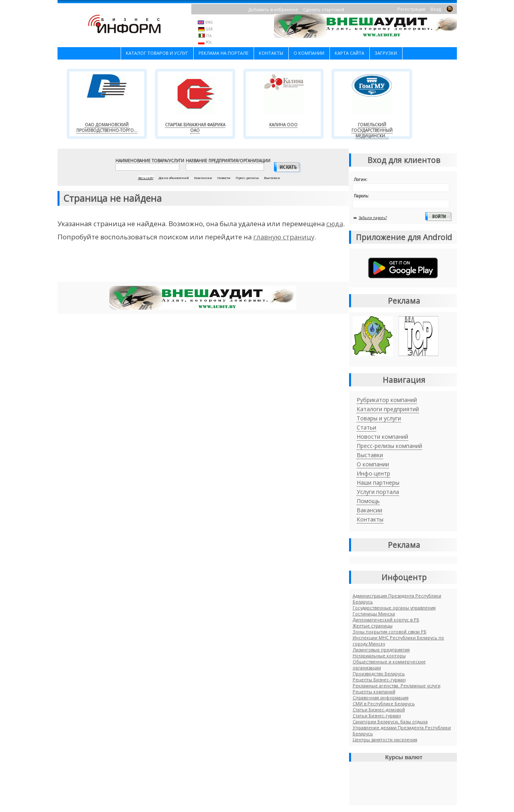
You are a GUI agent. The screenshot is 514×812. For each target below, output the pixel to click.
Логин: (361, 179)
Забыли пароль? (373, 218)
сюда (335, 224)
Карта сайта (349, 53)
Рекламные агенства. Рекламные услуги (397, 686)
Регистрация (411, 9)
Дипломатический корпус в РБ (386, 620)
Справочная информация (381, 698)
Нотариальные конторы (379, 656)
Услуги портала (378, 492)
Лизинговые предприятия (381, 650)
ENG (209, 22)
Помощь (368, 501)
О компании (309, 53)
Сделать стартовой (324, 9)
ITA (209, 36)
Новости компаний (382, 437)
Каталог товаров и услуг (157, 53)
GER (209, 29)
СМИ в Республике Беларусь (384, 704)
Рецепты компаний (374, 692)
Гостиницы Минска (374, 614)
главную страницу (284, 237)
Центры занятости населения (385, 739)
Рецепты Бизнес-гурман (379, 680)
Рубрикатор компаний (387, 400)
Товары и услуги (379, 418)
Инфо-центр (373, 473)
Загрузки (386, 53)
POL (209, 42)
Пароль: (361, 196)
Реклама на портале (223, 53)
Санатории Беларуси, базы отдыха (390, 721)
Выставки (370, 455)
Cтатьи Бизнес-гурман (377, 715)
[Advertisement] (203, 265)
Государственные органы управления (394, 608)
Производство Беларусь (379, 674)
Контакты (271, 53)
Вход (436, 9)
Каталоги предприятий (388, 409)
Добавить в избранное (273, 9)
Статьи (366, 427)
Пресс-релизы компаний (389, 446)
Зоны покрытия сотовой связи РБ (390, 632)
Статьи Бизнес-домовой (379, 710)
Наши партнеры (378, 483)
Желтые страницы (373, 626)
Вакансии (369, 510)
